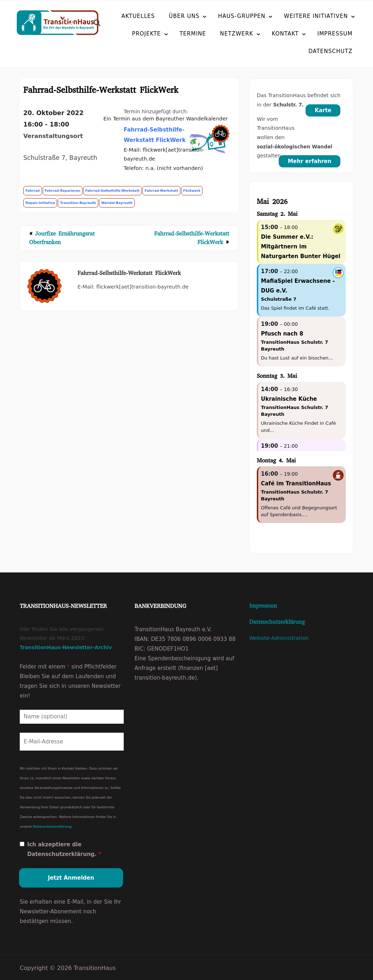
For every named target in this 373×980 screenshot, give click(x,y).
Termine (193, 34)
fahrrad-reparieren (63, 191)
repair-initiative (40, 203)
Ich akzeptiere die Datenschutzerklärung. (64, 848)
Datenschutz (313, 51)
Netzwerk (237, 34)
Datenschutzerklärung (52, 825)
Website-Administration (279, 638)
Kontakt (285, 34)
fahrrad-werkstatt (161, 191)
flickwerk (192, 191)
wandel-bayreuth (117, 203)
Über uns (184, 16)
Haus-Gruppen (242, 16)
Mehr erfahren (310, 162)
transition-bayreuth (78, 203)
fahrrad (33, 191)
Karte (323, 111)
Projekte (147, 34)
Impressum (335, 34)
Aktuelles (138, 16)
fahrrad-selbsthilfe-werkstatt (112, 191)
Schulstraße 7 (278, 299)
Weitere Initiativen (316, 16)
